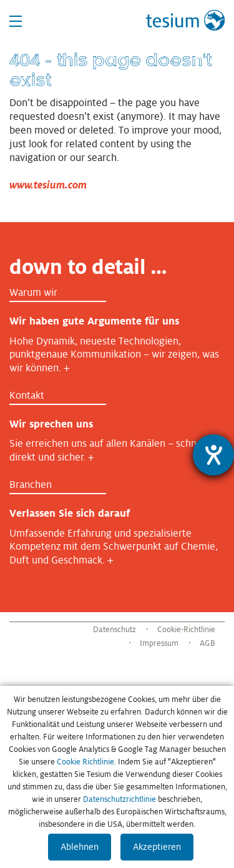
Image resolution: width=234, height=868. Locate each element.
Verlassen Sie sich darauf (70, 513)
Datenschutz (115, 630)
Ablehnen (80, 847)
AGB (207, 643)
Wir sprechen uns (51, 424)
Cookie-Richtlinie (186, 630)
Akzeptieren (157, 847)
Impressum (159, 643)
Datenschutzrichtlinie (119, 799)
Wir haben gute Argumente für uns (94, 321)
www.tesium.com (48, 185)
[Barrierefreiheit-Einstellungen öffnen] (213, 455)
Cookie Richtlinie (85, 762)
